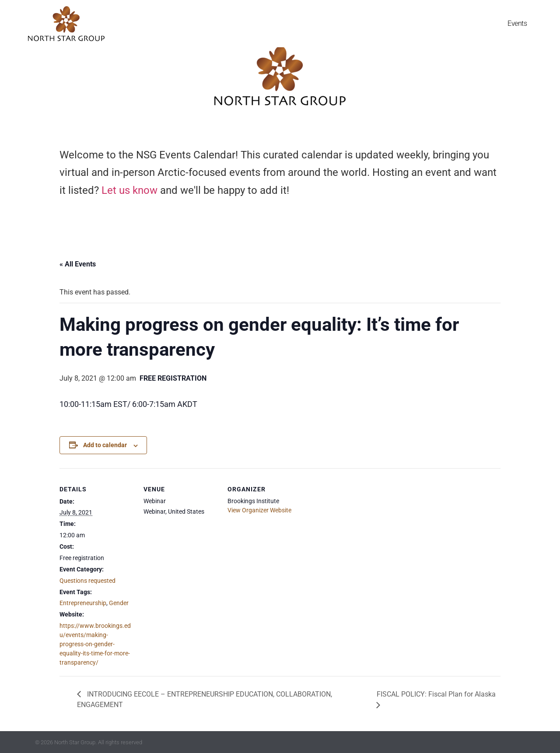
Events (517, 23)
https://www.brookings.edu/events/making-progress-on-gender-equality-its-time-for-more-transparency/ (95, 644)
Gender (119, 603)
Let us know (129, 190)
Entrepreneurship (83, 603)
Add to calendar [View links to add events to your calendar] (105, 445)
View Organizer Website (259, 510)
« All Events (78, 264)
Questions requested (87, 581)
